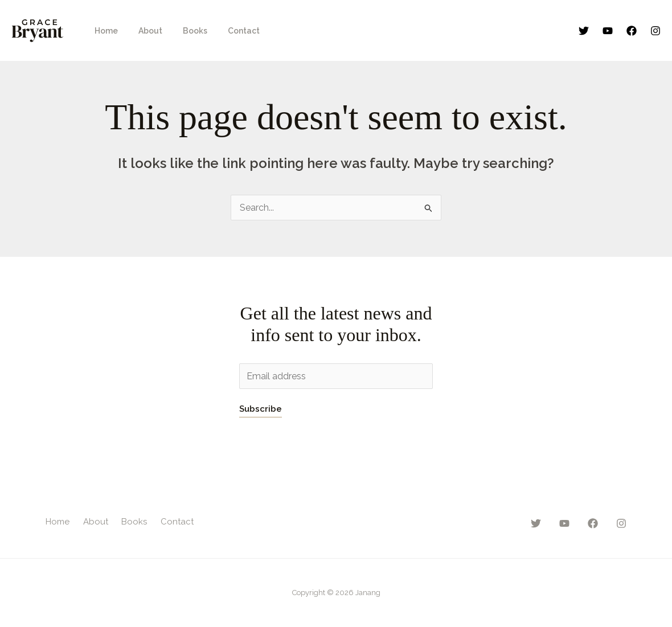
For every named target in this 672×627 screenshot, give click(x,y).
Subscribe (261, 409)
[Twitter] (584, 31)
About (144, 31)
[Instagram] (655, 31)
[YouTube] (608, 31)
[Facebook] (632, 31)
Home (104, 31)
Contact (228, 31)
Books (184, 31)
